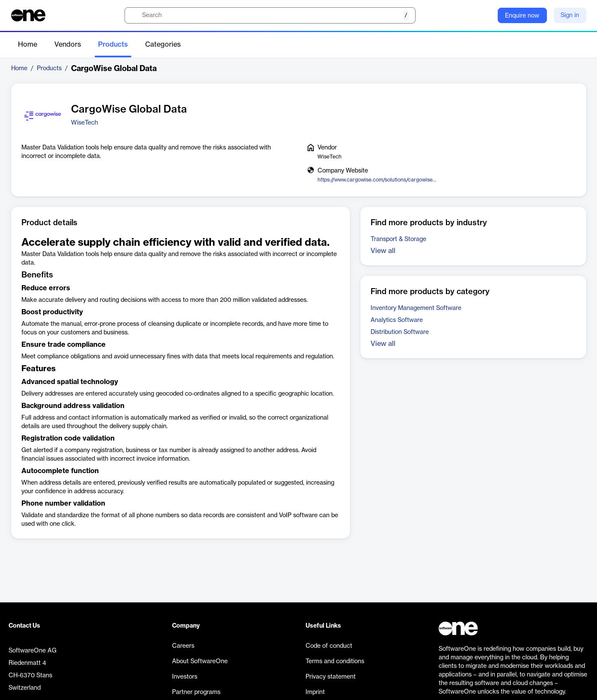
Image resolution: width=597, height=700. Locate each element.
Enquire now (522, 16)
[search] (270, 15)
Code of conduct (329, 646)
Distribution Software (400, 332)
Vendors (68, 45)
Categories (163, 45)
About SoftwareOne (200, 661)
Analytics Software (397, 320)
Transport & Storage (398, 239)
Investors (185, 677)
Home (28, 45)
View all (383, 251)
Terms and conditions (335, 661)
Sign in (570, 15)
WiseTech (85, 123)
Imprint (315, 692)
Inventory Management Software (416, 308)
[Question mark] (486, 15)
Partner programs (196, 692)
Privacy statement (331, 677)
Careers (183, 646)
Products (113, 45)
